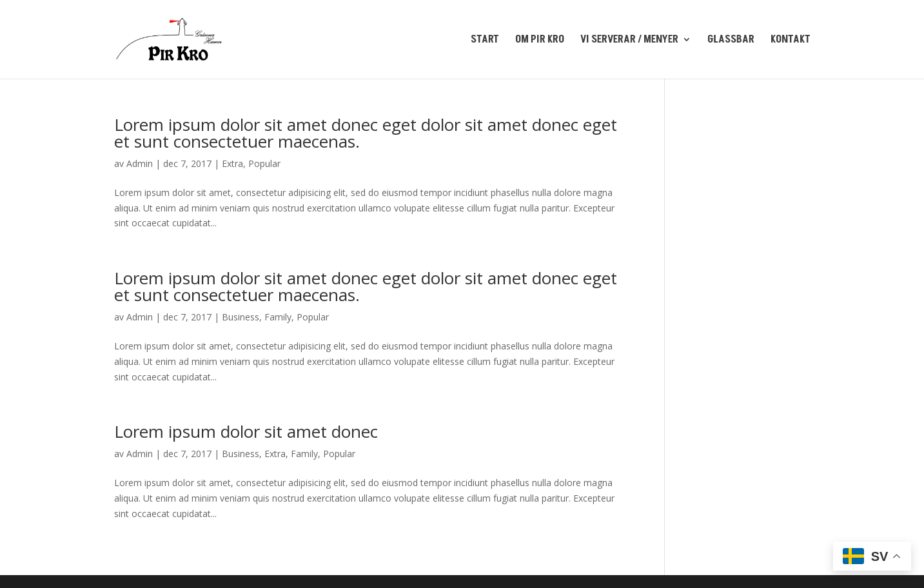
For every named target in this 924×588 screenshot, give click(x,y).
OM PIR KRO (540, 41)
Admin (140, 163)
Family (278, 317)
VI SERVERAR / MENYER (629, 41)
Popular (264, 163)
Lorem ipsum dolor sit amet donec (246, 431)
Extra (232, 163)
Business (241, 317)
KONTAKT (791, 41)
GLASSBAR (731, 41)
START (485, 41)
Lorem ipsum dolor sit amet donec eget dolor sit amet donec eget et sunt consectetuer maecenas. (366, 133)
